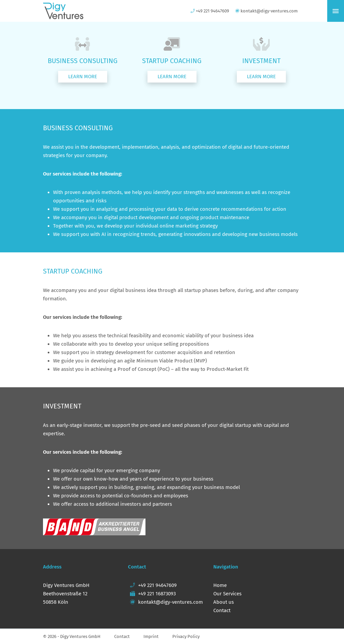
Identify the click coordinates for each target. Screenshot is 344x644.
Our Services (227, 594)
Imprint (151, 636)
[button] (83, 77)
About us (224, 602)
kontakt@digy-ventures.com (165, 602)
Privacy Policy (186, 636)
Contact (222, 610)
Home (220, 585)
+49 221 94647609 (152, 585)
